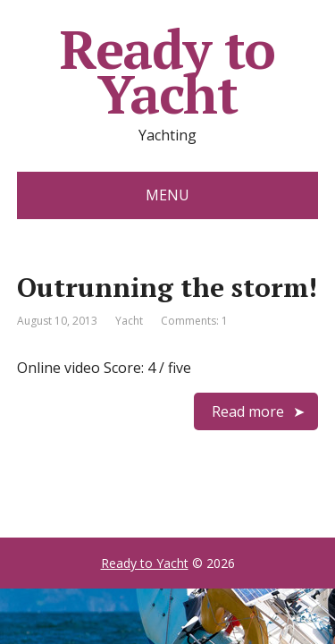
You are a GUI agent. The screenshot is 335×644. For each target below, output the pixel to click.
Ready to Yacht (167, 72)
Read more (248, 411)
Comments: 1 (194, 321)
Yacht (129, 321)
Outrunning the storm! (167, 287)
